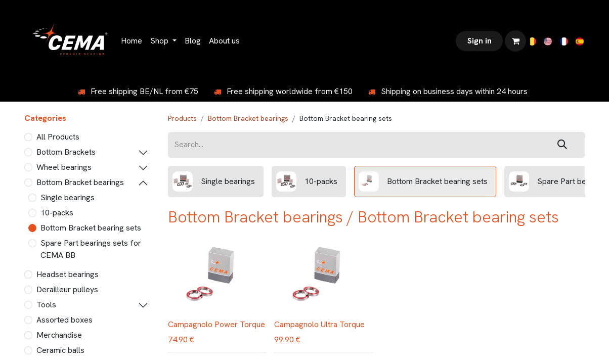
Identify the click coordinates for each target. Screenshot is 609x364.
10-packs (57, 213)
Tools (46, 305)
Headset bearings (68, 274)
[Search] (562, 145)
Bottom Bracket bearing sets (91, 228)
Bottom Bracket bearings (80, 182)
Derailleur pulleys (67, 289)
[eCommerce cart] (515, 41)
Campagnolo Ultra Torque (319, 324)
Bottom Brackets (66, 152)
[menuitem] (132, 41)
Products (182, 118)
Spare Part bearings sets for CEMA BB (91, 249)
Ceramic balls (60, 350)
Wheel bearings (64, 167)
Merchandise (59, 335)
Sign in (480, 41)
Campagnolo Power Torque (216, 324)
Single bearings (68, 197)
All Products (58, 137)
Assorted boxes (64, 320)
